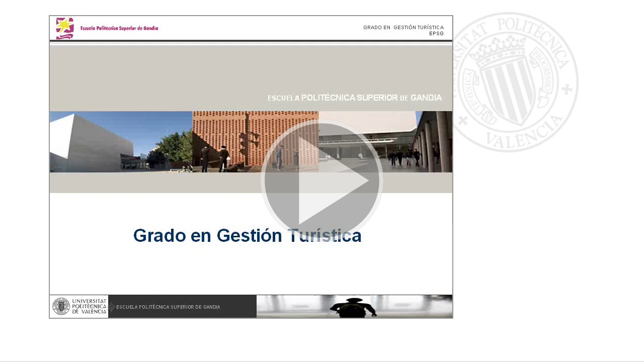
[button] (322, 181)
